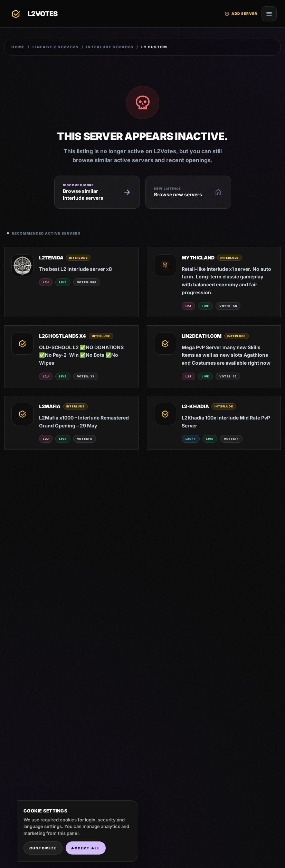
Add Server (241, 14)
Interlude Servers (110, 47)
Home (18, 47)
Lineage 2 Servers (56, 47)
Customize (43, 848)
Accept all (86, 848)
